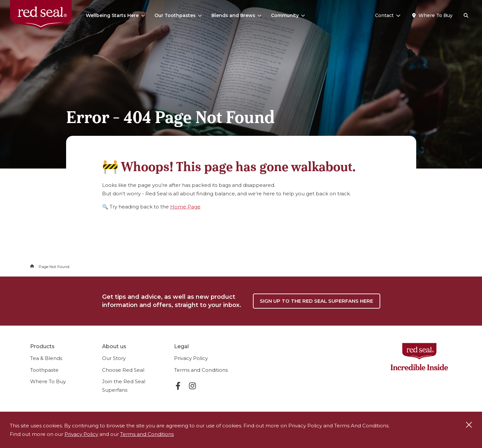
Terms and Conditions (201, 370)
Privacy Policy (191, 358)
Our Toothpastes (178, 15)
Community (288, 15)
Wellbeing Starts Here (115, 15)
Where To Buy (48, 381)
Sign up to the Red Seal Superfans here (316, 301)
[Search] (466, 16)
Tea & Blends (46, 358)
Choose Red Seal (123, 370)
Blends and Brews (236, 15)
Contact (388, 15)
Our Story (114, 358)
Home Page (185, 207)
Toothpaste (44, 370)
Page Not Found (54, 267)
